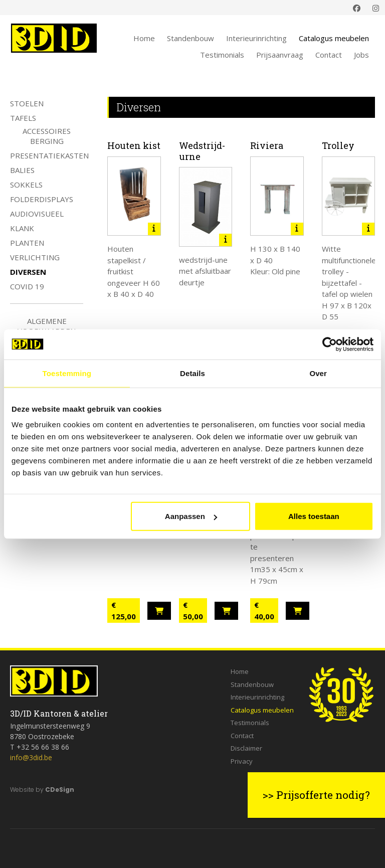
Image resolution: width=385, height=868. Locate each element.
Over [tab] (318, 373)
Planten (27, 243)
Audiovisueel (37, 214)
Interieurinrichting (256, 38)
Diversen (28, 272)
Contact (329, 55)
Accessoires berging (47, 136)
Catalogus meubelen (334, 38)
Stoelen (27, 103)
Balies (22, 170)
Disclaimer (246, 748)
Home (144, 38)
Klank (22, 228)
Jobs (361, 55)
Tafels (23, 118)
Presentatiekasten (49, 155)
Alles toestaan (314, 516)
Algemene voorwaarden (47, 326)
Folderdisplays (42, 199)
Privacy (242, 761)
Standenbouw (190, 38)
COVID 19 (27, 286)
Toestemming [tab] (67, 373)
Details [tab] (192, 373)
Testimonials (222, 55)
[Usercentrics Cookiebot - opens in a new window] (330, 344)
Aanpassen (191, 516)
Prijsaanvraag (280, 55)
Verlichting (35, 257)
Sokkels (26, 185)
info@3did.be (31, 757)
